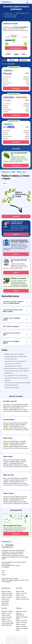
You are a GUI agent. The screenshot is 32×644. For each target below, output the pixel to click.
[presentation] (4, 54)
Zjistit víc (16, 234)
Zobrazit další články (16, 510)
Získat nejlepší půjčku (16, 48)
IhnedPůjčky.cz (7, 2)
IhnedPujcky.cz (6, 172)
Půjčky (13, 172)
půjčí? (5, 335)
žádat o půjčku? (8, 311)
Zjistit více (16, 254)
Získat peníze (16, 166)
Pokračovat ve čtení (16, 407)
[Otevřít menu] (27, 2)
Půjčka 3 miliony (21, 172)
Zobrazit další (16, 149)
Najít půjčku (16, 216)
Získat (16, 88)
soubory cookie (14, 580)
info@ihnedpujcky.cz (7, 547)
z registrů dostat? (14, 303)
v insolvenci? (15, 326)
